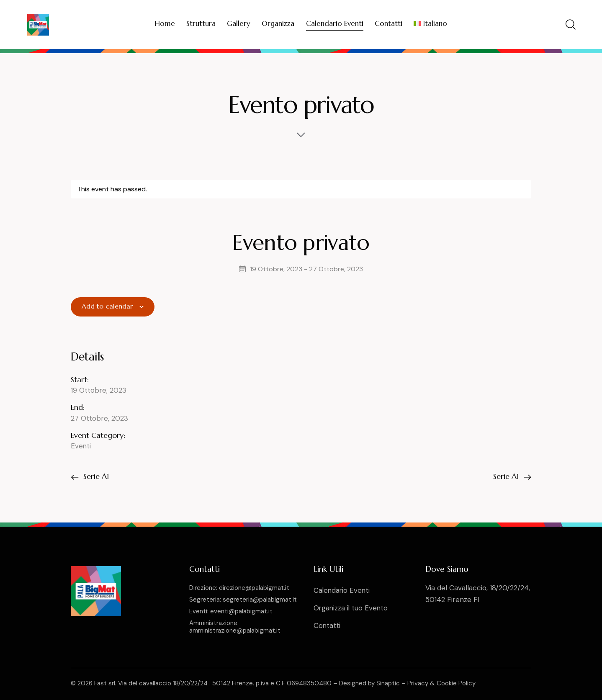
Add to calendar (107, 306)
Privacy (418, 683)
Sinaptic (388, 683)
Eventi (81, 446)
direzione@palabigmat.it (254, 588)
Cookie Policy (456, 683)
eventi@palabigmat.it (241, 611)
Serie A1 (95, 476)
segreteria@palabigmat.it (260, 600)
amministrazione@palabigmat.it (235, 631)
